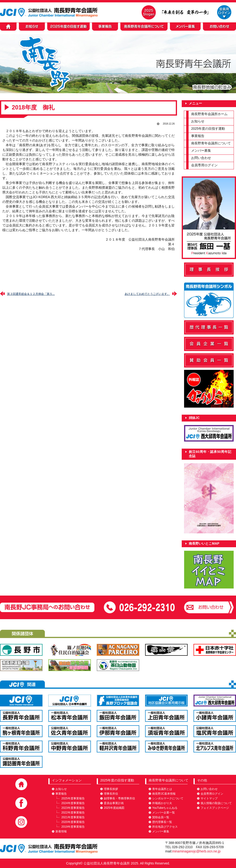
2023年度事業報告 (73, 808)
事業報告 (198, 136)
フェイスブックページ (215, 808)
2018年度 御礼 (33, 107)
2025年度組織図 (114, 808)
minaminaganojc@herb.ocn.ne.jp (196, 851)
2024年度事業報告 (73, 803)
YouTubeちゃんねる (165, 808)
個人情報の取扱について (216, 803)
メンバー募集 (201, 150)
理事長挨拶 (111, 789)
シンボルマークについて (168, 798)
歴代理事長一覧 (162, 822)
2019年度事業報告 (73, 827)
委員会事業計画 (114, 803)
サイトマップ (209, 798)
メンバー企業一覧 (164, 813)
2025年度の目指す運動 (208, 129)
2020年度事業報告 (73, 822)
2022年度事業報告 (73, 813)
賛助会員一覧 (161, 817)
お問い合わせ (201, 158)
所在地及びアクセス (165, 827)
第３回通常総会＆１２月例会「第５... (31, 294)
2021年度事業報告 (73, 817)
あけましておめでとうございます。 (147, 294)
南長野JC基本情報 (164, 794)
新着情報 (61, 831)
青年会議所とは (162, 789)
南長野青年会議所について (211, 143)
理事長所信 (111, 794)
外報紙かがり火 (162, 803)
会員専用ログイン (204, 165)
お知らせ (198, 121)
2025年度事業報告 (73, 798)
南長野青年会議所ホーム (209, 114)
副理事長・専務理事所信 (119, 798)
